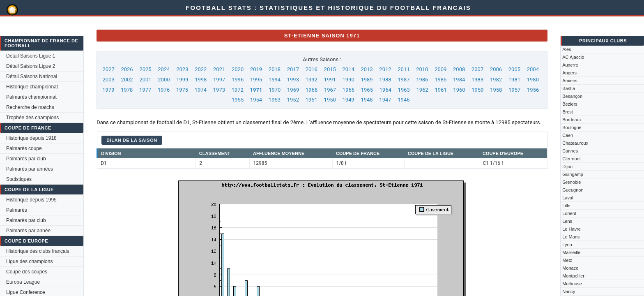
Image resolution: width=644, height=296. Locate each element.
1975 (182, 90)
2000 (164, 80)
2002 (127, 80)
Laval (568, 198)
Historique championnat (32, 87)
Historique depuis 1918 (31, 138)
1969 (293, 90)
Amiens (570, 81)
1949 (348, 100)
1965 (367, 90)
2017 (293, 69)
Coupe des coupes (27, 272)
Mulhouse (572, 284)
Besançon (572, 96)
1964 (385, 90)
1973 (219, 90)
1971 (256, 90)
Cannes (570, 151)
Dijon (567, 166)
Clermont (572, 159)
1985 (440, 80)
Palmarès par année (28, 231)
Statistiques (19, 179)
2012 (385, 69)
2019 (256, 69)
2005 (514, 69)
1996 (238, 80)
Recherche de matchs (30, 107)
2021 (219, 69)
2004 (533, 69)
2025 (145, 69)
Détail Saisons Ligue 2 (31, 66)
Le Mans (571, 237)
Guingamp (573, 174)
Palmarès (17, 210)
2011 (404, 69)
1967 (330, 90)
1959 (477, 90)
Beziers (570, 104)
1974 (201, 90)
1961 (440, 90)
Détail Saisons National (32, 76)
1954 (256, 100)
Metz (567, 260)
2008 (459, 69)
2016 (312, 69)
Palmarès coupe (24, 148)
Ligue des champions (29, 261)
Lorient (569, 213)
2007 (477, 69)
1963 (404, 90)
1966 (348, 90)
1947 (385, 100)
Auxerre (570, 65)
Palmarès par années (30, 169)
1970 (275, 90)
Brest (568, 112)
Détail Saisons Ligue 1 (31, 56)
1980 (533, 80)
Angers (569, 73)
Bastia (569, 88)
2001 (145, 80)
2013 (367, 69)
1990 (348, 80)
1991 (330, 80)
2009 (440, 69)
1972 (238, 90)
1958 (496, 90)
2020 (238, 69)
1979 (108, 90)
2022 (201, 69)
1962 (422, 90)
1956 (533, 90)
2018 (275, 69)
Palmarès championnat (31, 97)
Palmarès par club (26, 159)
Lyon (567, 245)
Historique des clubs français (38, 251)
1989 (367, 80)
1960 (459, 90)
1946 (404, 100)
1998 (201, 80)
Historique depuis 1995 (31, 200)
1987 (404, 80)
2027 (109, 69)
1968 (312, 90)
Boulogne (572, 127)
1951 (312, 100)
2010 (422, 69)
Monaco (570, 268)
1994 (275, 80)
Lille (566, 206)
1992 (312, 80)
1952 (293, 100)
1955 (238, 100)
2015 (330, 69)
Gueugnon (573, 190)
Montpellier (573, 276)
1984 (459, 80)
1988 (385, 80)
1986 (422, 80)
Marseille (571, 252)
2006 (496, 69)
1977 (145, 90)
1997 (219, 80)
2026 (127, 69)
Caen (568, 135)
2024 (164, 69)
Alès (567, 49)
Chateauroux (575, 143)
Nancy (569, 291)
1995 (256, 80)
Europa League (23, 282)
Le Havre (572, 229)
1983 (477, 80)
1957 (514, 90)
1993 (293, 80)
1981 (514, 80)
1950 (330, 100)
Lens (567, 221)
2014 (348, 69)
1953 (275, 100)
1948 (367, 100)
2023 (182, 69)
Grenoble (572, 182)
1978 (127, 90)
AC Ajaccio (573, 57)
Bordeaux (572, 120)
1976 (164, 90)
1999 (182, 80)
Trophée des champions (32, 118)
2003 (109, 80)
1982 (496, 80)
